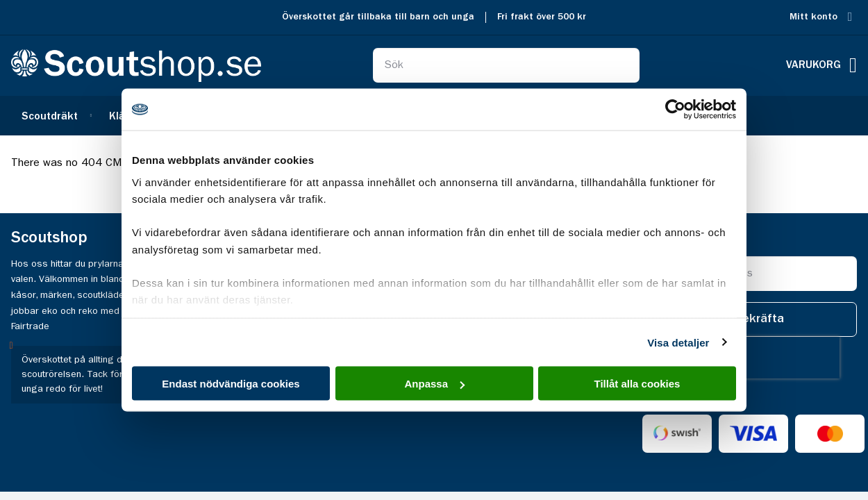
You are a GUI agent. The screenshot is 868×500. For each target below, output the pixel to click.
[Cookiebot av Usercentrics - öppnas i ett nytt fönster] (675, 110)
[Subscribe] (759, 319)
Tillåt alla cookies (637, 384)
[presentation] (751, 358)
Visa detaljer (678, 342)
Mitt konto (813, 17)
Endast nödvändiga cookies (231, 384)
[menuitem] (55, 116)
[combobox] (507, 65)
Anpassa (434, 384)
